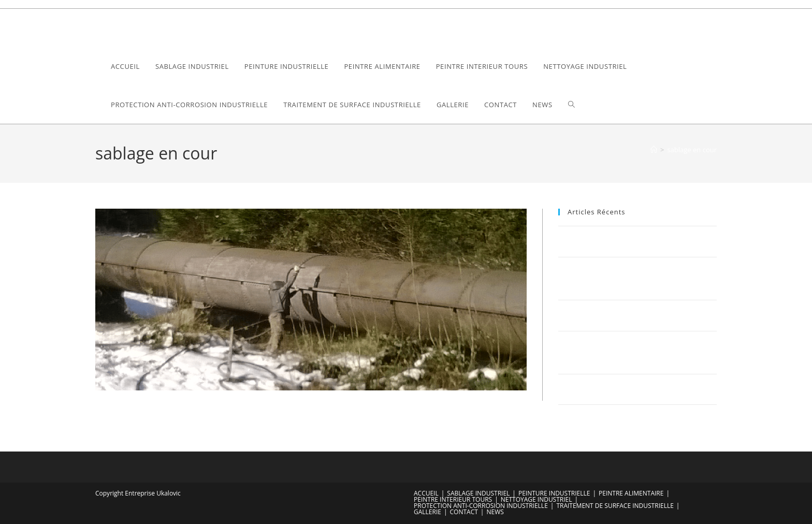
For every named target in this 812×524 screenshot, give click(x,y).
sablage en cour (692, 150)
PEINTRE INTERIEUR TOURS (453, 499)
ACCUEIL (426, 493)
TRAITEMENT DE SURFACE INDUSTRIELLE (615, 506)
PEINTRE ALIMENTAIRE (631, 493)
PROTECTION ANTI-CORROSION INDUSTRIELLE (481, 506)
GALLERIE (427, 512)
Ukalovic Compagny (152, 28)
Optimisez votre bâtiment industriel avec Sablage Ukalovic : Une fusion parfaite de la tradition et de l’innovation (636, 352)
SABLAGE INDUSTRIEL (478, 493)
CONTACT (464, 512)
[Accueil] (654, 150)
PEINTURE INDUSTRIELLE (554, 493)
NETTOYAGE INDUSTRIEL (536, 499)
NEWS (495, 512)
